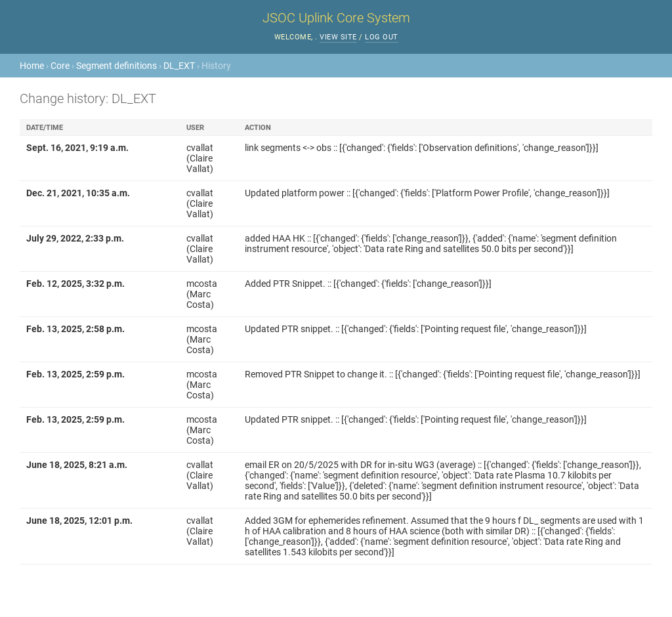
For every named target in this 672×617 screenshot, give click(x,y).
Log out (382, 37)
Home (32, 66)
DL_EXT (179, 66)
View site (338, 37)
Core (60, 66)
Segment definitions (116, 66)
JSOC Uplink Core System (336, 18)
